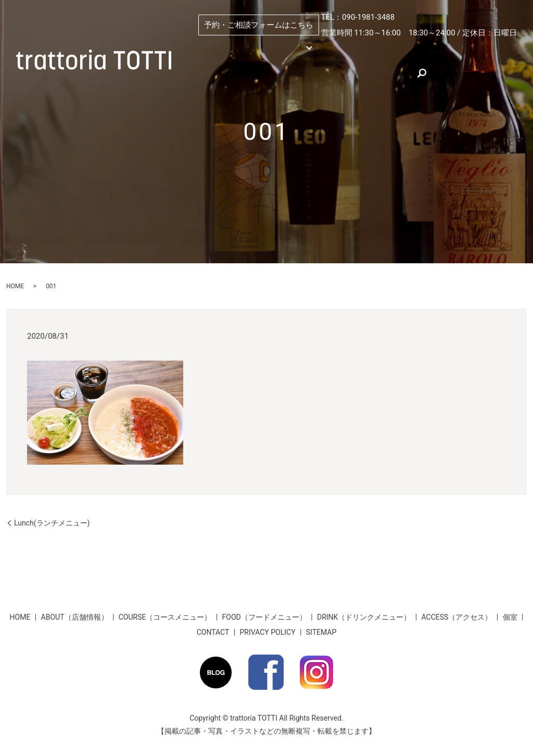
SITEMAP (321, 632)
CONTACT (213, 632)
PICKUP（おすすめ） (450, 48)
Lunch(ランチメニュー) (52, 523)
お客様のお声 (363, 72)
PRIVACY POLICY (268, 632)
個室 (321, 48)
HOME (198, 48)
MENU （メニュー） (261, 48)
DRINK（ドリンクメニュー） (364, 617)
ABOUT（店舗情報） (373, 48)
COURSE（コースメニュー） (165, 617)
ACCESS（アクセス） (221, 72)
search (406, 72)
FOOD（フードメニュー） (264, 617)
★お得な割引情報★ (299, 72)
